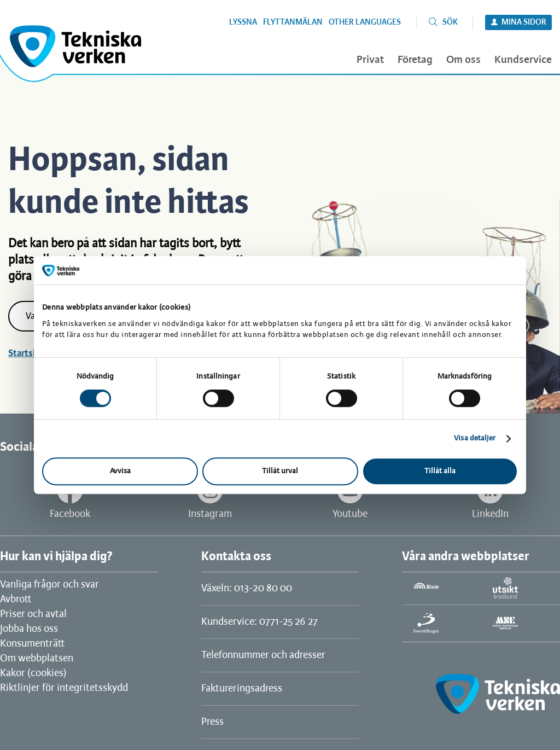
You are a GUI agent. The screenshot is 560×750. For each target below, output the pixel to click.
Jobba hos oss (29, 629)
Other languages (365, 22)
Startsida (27, 353)
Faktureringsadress (242, 689)
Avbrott (16, 600)
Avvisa (120, 471)
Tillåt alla (440, 471)
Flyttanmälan (293, 22)
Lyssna (243, 22)
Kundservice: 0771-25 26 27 (259, 622)
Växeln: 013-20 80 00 (247, 589)
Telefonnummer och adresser (263, 655)
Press (212, 722)
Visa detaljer (475, 438)
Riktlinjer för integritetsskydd (64, 688)
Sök (450, 22)
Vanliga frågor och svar (49, 585)
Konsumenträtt (32, 644)
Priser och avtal (33, 614)
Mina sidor (524, 22)
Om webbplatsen (37, 659)
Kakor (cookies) (33, 673)
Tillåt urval (280, 471)
